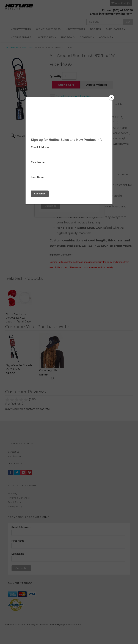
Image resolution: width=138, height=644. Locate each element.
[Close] (112, 98)
